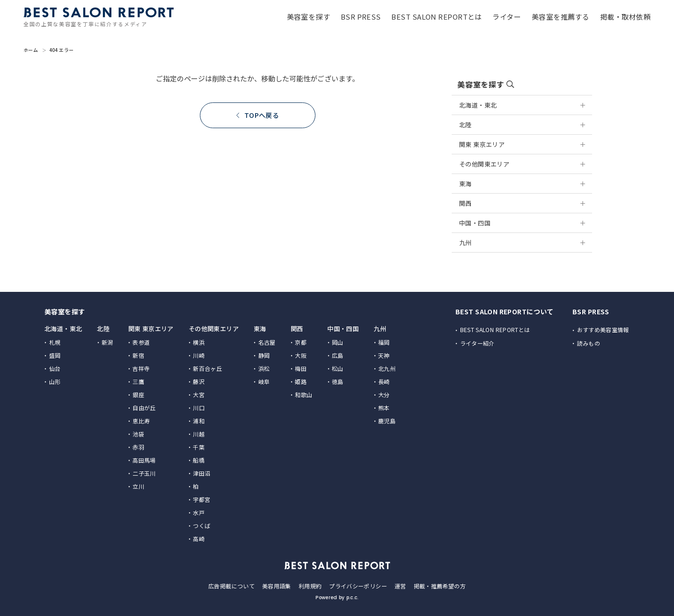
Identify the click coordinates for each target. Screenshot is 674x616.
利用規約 (310, 586)
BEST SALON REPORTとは (495, 330)
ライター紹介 (477, 343)
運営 (400, 586)
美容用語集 (277, 586)
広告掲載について (231, 586)
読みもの (589, 343)
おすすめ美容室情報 (603, 330)
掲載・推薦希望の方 (440, 586)
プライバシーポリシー (358, 586)
